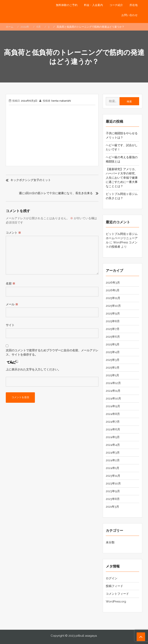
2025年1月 (112, 375)
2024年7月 (113, 422)
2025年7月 (113, 329)
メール (12, 304)
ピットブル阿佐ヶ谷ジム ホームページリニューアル (122, 238)
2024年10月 (113, 398)
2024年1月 (113, 468)
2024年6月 (113, 429)
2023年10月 (113, 483)
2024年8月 (113, 414)
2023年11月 (113, 476)
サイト (10, 325)
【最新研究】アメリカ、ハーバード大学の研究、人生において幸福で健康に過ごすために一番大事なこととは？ (122, 178)
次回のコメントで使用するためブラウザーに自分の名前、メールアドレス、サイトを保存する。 (52, 353)
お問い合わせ (129, 15)
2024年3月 (113, 453)
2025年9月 (113, 314)
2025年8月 (113, 321)
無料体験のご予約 (67, 5)
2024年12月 (113, 383)
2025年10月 (113, 306)
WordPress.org (116, 602)
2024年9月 (113, 406)
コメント (13, 233)
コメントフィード (117, 594)
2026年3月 (113, 283)
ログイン (112, 578)
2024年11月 (113, 391)
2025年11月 (113, 298)
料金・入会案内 (93, 5)
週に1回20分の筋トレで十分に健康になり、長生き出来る (56, 193)
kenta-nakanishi (61, 101)
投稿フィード (114, 586)
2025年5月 (113, 344)
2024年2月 (113, 460)
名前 (11, 284)
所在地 (134, 5)
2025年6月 (113, 337)
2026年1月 (113, 290)
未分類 (110, 542)
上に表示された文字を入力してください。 (33, 370)
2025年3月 (113, 360)
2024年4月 (113, 445)
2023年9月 (113, 491)
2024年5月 (113, 437)
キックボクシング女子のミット (31, 180)
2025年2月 (113, 368)
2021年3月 (112, 507)
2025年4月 (113, 352)
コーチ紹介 (116, 5)
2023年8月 (113, 499)
